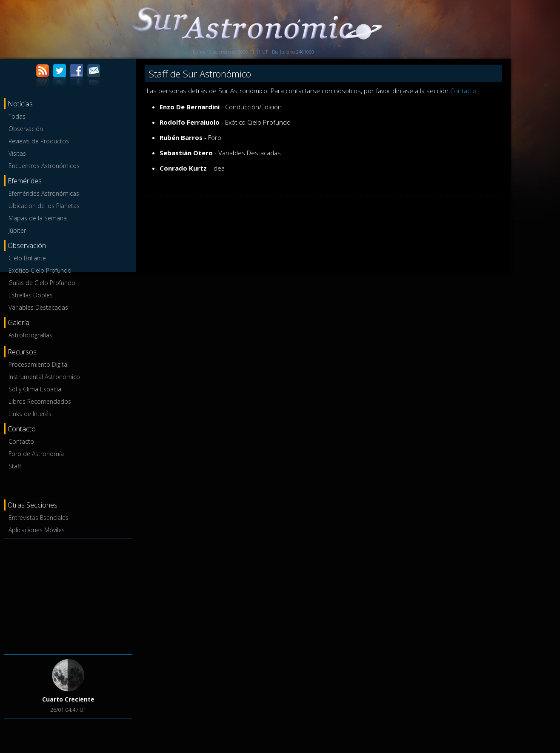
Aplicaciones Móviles (37, 530)
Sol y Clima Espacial (36, 389)
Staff (15, 466)
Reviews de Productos (39, 141)
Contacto (21, 441)
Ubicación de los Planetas (44, 206)
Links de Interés (30, 414)
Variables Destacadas (38, 307)
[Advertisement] (68, 595)
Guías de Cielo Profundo (42, 283)
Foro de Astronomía (36, 454)
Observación (26, 129)
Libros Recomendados (40, 401)
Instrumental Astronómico (44, 377)
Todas (17, 116)
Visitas (17, 153)
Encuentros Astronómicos (44, 166)
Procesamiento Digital (39, 364)
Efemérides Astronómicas (44, 193)
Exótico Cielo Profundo (40, 270)
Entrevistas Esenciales (39, 518)
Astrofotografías (30, 335)
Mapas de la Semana (38, 218)
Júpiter (17, 230)
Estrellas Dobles (31, 295)
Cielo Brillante (27, 258)
